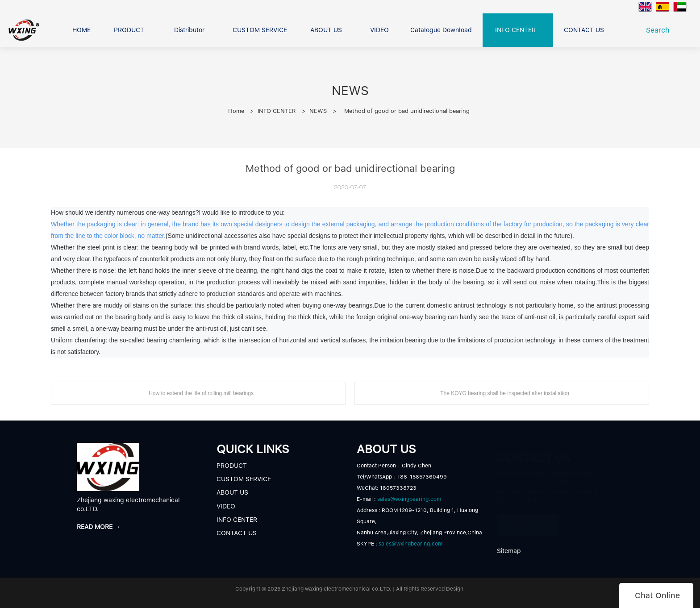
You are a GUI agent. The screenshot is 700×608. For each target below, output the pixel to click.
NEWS (318, 111)
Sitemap (509, 551)
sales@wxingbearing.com (409, 499)
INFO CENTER (277, 111)
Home (236, 111)
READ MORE (528, 521)
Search (660, 30)
